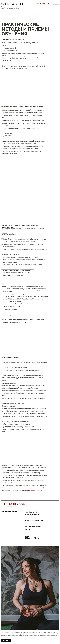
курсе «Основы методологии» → (36, 490)
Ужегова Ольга (12, 4)
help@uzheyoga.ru (15, 504)
